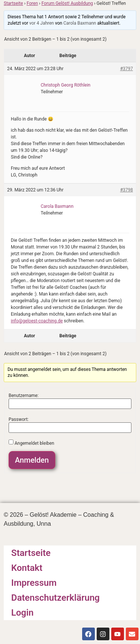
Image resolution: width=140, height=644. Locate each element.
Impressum (34, 583)
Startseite (13, 3)
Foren (32, 3)
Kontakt (27, 568)
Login (22, 613)
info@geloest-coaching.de (37, 321)
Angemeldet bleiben (34, 443)
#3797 (127, 69)
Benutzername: (24, 396)
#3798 (127, 190)
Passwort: (18, 419)
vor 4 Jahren (41, 23)
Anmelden (32, 460)
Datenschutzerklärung (55, 598)
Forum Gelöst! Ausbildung (67, 3)
